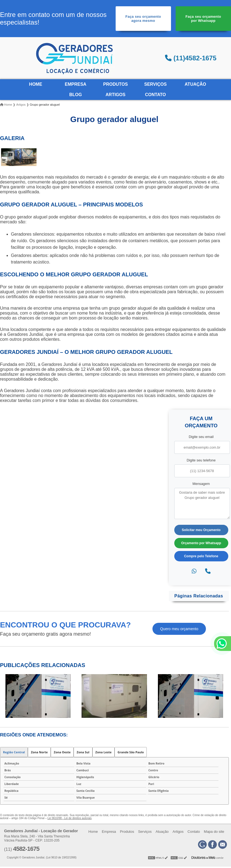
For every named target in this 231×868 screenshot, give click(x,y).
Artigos (115, 95)
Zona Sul (83, 752)
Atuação (195, 84)
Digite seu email (201, 437)
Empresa (75, 84)
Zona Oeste (62, 752)
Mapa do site (214, 832)
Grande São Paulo (131, 752)
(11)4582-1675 (191, 58)
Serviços (155, 84)
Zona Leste (103, 752)
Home (36, 84)
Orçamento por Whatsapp (201, 543)
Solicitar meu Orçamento (201, 530)
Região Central (14, 752)
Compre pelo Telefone (201, 556)
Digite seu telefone (201, 460)
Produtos (115, 84)
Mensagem (201, 484)
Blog (76, 95)
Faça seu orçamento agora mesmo (143, 19)
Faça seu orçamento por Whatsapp (203, 19)
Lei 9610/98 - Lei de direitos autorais (70, 818)
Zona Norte (39, 752)
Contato (155, 95)
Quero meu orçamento (179, 629)
